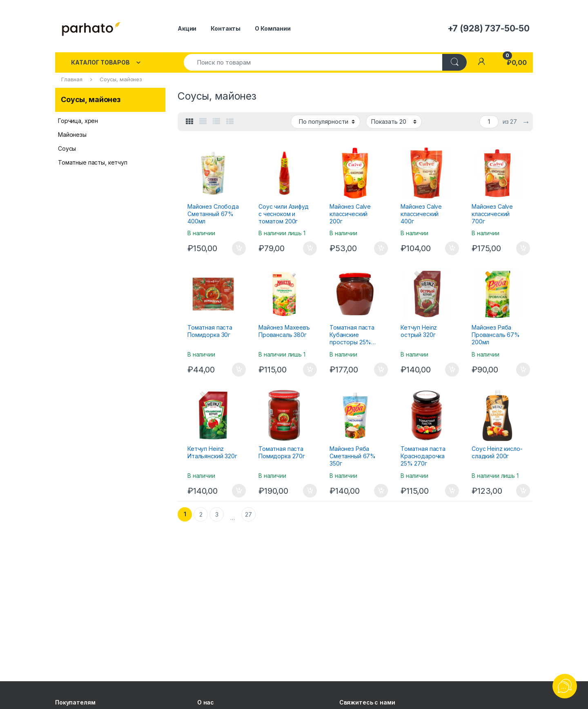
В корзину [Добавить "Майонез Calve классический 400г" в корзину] (452, 248)
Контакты (226, 28)
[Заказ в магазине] (325, 122)
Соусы (67, 148)
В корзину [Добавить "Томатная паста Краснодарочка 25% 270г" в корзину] (452, 491)
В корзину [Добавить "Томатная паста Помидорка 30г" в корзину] (239, 370)
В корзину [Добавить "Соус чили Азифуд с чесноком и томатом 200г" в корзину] (310, 248)
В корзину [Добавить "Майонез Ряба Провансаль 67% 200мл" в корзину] (523, 370)
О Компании (273, 28)
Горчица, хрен (78, 121)
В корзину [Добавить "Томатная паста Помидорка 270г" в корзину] (310, 491)
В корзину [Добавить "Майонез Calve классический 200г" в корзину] (381, 248)
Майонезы (72, 135)
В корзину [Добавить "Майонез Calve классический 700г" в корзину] (523, 248)
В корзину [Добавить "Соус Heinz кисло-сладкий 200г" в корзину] (523, 491)
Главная (72, 79)
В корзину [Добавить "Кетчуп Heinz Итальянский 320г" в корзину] (239, 491)
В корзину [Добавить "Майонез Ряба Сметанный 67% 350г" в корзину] (381, 491)
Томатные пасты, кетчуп (93, 162)
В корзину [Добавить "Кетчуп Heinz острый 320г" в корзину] (452, 370)
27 (248, 514)
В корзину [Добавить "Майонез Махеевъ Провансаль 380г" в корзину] (310, 370)
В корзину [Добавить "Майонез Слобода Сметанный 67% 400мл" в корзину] (239, 248)
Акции (187, 28)
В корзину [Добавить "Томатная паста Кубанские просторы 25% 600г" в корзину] (381, 370)
